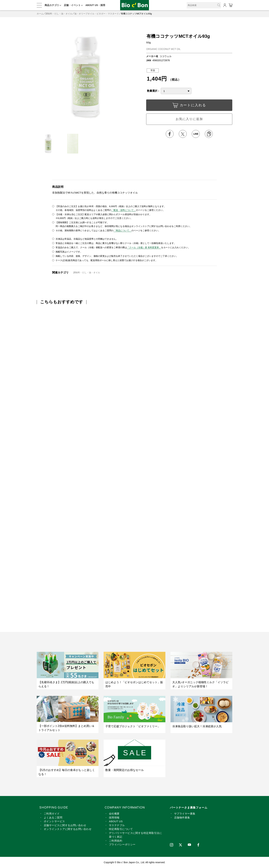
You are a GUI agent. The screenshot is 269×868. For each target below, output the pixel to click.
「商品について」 (122, 231)
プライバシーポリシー (122, 844)
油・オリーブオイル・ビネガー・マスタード (97, 14)
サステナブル (117, 825)
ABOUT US (116, 821)
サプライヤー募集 (185, 814)
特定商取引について (121, 829)
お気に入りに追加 (189, 119)
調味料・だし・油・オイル (59, 14)
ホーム (40, 14)
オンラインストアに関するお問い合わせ (68, 829)
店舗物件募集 (182, 818)
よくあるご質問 (53, 818)
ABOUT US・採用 (95, 5)
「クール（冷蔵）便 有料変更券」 (144, 247)
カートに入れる (189, 106)
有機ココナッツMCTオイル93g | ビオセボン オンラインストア (134, 5)
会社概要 (114, 814)
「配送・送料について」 (124, 210)
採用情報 (114, 818)
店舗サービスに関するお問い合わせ (65, 825)
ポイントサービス (54, 821)
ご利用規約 (116, 841)
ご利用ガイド (52, 814)
